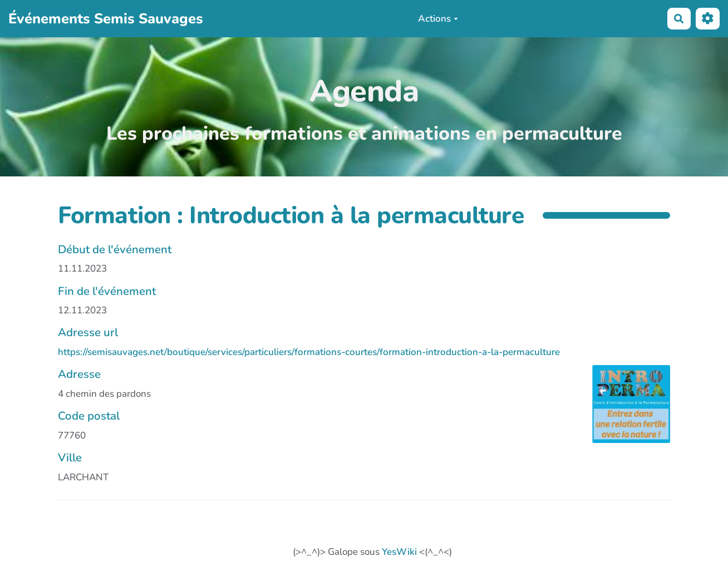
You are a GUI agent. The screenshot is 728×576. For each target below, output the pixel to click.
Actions (438, 19)
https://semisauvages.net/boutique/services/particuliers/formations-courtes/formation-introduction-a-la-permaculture (309, 352)
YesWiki (399, 552)
